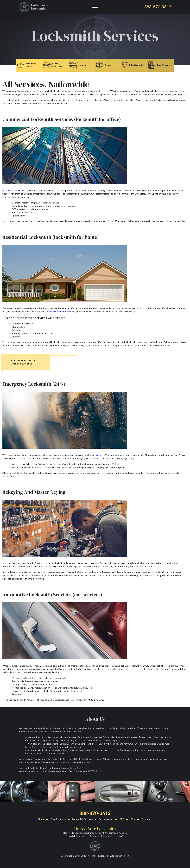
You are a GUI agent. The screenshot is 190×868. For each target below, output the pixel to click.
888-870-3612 (95, 813)
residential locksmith (56, 311)
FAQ (122, 819)
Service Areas (106, 819)
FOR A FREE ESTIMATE (23, 362)
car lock (99, 455)
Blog (133, 819)
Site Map (146, 819)
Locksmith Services (82, 819)
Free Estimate (58, 819)
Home (41, 819)
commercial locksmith (15, 190)
